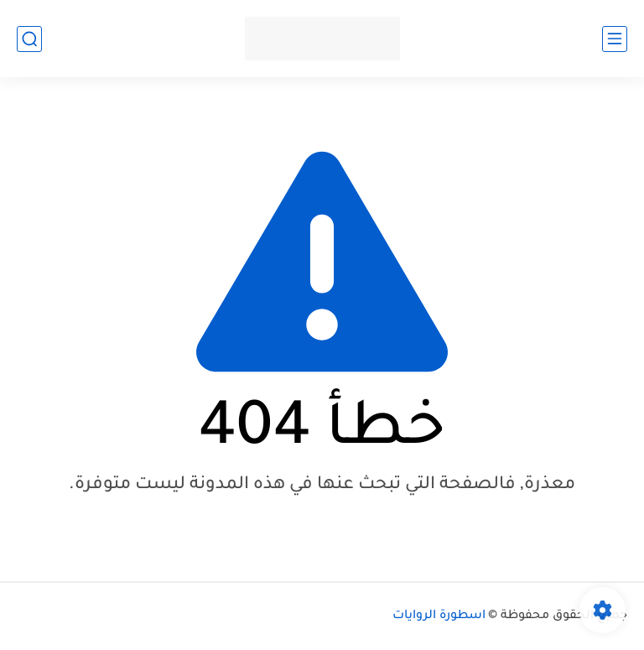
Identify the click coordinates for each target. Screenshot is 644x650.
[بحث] (29, 39)
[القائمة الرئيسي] (615, 39)
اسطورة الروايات (439, 616)
